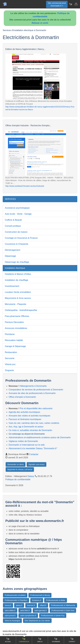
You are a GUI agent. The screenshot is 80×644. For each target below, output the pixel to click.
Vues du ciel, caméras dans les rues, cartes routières (34, 423)
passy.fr (19, 605)
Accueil (8, 640)
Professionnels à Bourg (40, 595)
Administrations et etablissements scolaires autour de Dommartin (40, 437)
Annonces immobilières (16, 328)
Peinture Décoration (14, 322)
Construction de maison (16, 232)
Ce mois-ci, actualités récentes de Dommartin (30, 430)
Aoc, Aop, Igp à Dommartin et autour (26, 427)
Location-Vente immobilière (18, 292)
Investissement (12, 286)
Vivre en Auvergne (12, 621)
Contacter (34, 454)
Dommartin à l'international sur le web (27, 445)
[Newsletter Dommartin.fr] (71, 4)
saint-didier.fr (10, 610)
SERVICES (10, 199)
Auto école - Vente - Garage (18, 214)
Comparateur (24, 640)
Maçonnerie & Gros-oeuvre (18, 298)
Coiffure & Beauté (13, 220)
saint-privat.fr (10, 616)
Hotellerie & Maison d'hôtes (18, 274)
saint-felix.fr (25, 610)
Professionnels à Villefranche (63, 605)
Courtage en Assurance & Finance (21, 238)
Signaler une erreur (36, 464)
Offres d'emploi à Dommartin (22, 397)
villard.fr (43, 605)
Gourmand (56, 640)
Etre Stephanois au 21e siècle (37, 621)
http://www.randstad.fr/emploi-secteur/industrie (25, 186)
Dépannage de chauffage (17, 262)
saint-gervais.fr (41, 610)
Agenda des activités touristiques (24, 412)
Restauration (11, 352)
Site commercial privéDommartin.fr (57, 4)
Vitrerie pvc (10, 364)
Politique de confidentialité (18, 479)
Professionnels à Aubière (15, 595)
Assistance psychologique (17, 208)
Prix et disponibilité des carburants (36, 408)
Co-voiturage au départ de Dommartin (27, 434)
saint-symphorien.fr (28, 616)
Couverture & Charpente (16, 244)
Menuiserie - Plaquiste (15, 304)
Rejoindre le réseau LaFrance (20, 469)
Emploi (40, 640)
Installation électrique (15, 268)
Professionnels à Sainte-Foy (53, 616)
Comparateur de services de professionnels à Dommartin (36, 390)
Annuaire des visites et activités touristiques (29, 416)
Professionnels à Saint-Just (63, 610)
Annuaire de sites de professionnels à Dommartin (32, 393)
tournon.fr (31, 605)
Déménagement (13, 250)
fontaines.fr (37, 600)
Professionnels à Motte (55, 600)
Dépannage (10, 256)
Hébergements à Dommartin (33, 386)
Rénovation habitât (14, 340)
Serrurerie (10, 358)
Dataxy (31, 476)
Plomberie (10, 334)
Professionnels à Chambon (16, 600)
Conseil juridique (13, 226)
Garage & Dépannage (15, 346)
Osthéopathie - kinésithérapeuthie (21, 310)
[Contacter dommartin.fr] (76, 4)
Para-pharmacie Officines (17, 316)
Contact (72, 640)
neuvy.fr (8, 605)
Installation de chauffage (16, 280)
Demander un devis (16, 464)
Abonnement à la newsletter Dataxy (33, 448)
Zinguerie (9, 370)
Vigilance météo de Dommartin (23, 441)
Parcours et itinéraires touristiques (25, 419)
